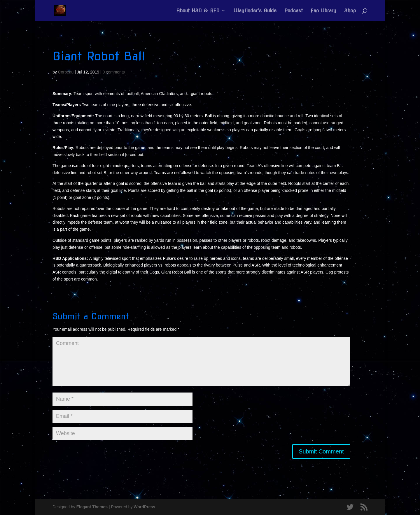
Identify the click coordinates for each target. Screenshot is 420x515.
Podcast (294, 11)
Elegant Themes (92, 507)
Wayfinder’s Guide (255, 11)
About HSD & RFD (198, 11)
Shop (350, 11)
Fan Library (323, 11)
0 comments (114, 72)
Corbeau (66, 72)
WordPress (144, 507)
